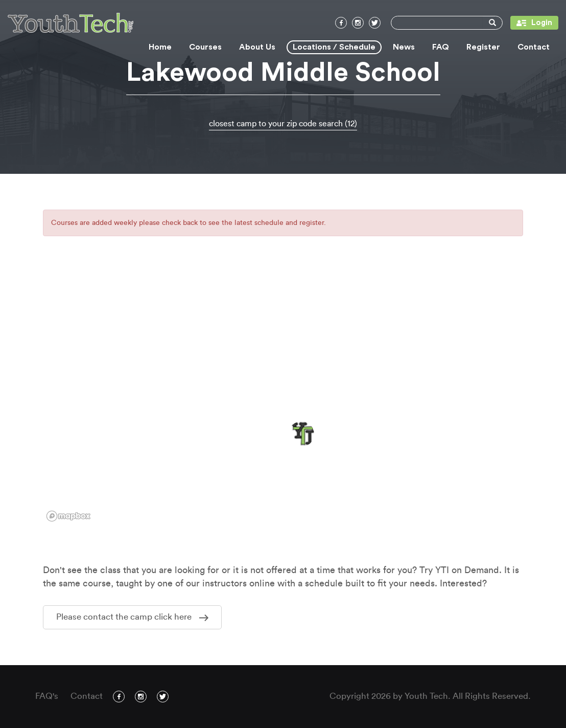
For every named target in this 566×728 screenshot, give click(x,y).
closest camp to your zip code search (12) (283, 124)
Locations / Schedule (334, 47)
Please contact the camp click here (132, 617)
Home (160, 47)
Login (531, 23)
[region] (283, 397)
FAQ (441, 47)
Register (483, 47)
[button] (301, 434)
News (404, 47)
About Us (257, 47)
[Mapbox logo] (68, 516)
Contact (534, 47)
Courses (205, 47)
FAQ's (47, 696)
